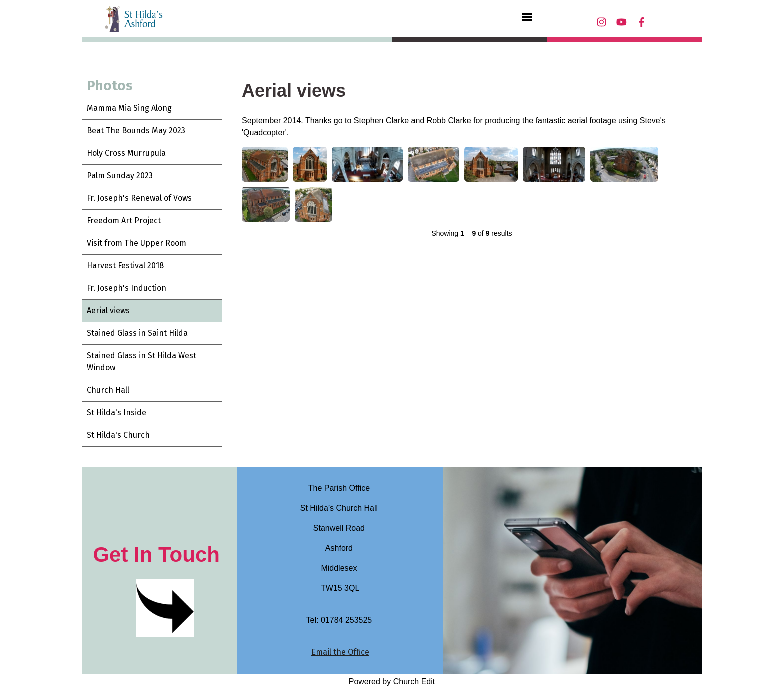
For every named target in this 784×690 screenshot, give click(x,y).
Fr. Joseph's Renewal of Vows (139, 198)
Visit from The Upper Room (137, 243)
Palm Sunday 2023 (120, 176)
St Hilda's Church (118, 435)
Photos (110, 86)
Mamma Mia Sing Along (129, 108)
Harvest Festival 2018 (125, 266)
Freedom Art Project (124, 221)
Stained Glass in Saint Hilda (137, 333)
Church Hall (108, 390)
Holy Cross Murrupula (126, 153)
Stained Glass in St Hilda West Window (142, 362)
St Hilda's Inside (117, 413)
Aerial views (108, 311)
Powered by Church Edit (392, 682)
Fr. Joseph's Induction (127, 288)
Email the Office (340, 652)
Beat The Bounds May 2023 (136, 131)
